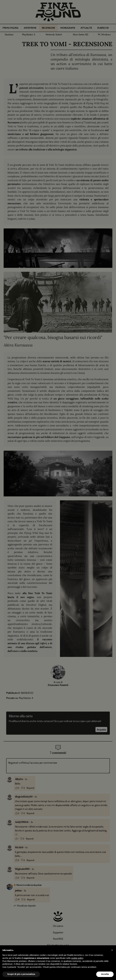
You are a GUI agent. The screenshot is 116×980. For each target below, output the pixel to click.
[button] (112, 950)
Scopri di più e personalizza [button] (21, 974)
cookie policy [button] (77, 958)
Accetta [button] (105, 974)
